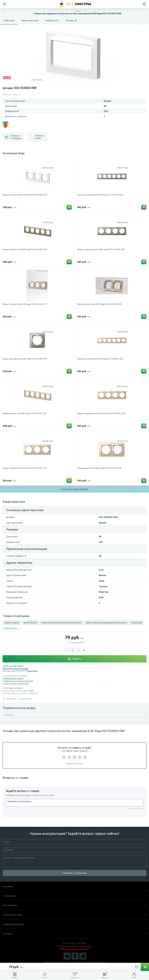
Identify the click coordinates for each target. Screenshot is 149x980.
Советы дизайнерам (74, 924)
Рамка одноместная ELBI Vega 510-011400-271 (25, 359)
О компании (74, 896)
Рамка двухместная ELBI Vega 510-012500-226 (99, 468)
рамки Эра (137, 623)
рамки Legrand (12, 623)
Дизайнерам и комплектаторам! (18, 681)
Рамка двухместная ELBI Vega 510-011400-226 (99, 304)
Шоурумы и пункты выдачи (15, 669)
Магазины (74, 886)
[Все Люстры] (74, 4)
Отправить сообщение (74, 873)
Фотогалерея (74, 905)
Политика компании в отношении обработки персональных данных (75, 962)
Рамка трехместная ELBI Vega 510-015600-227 (25, 195)
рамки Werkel (30, 623)
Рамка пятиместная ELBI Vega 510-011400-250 (25, 249)
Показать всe (12, 628)
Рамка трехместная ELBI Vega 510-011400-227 (25, 304)
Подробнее (32, 671)
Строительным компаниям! (16, 683)
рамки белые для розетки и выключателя (61, 623)
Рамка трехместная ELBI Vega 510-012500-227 (25, 468)
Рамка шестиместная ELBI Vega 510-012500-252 (100, 359)
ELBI (101, 570)
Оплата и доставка (74, 915)
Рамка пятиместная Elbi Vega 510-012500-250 (25, 413)
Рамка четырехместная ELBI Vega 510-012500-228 (101, 413)
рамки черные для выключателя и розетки (106, 623)
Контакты (74, 934)
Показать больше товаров (75, 489)
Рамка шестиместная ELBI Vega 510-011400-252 (100, 195)
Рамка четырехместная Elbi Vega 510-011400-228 (101, 249)
